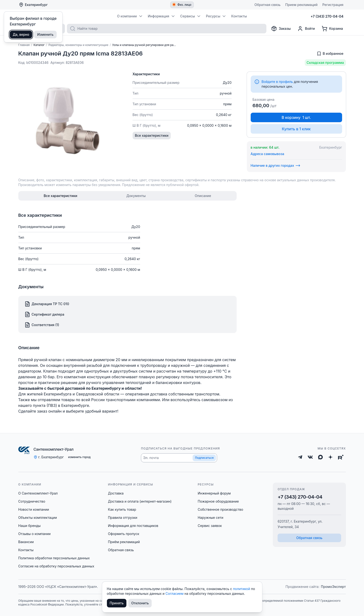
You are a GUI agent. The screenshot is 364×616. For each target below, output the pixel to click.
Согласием (175, 593)
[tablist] (127, 196)
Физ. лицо (182, 5)
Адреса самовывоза (267, 154)
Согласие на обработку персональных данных (56, 566)
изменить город (79, 457)
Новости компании (34, 509)
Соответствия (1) (42, 325)
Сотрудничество (32, 501)
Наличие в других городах (276, 166)
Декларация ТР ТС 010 (47, 304)
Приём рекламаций (124, 542)
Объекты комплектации (38, 518)
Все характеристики (152, 135)
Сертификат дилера (45, 314)
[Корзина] (332, 29)
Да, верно (21, 34)
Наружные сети (210, 518)
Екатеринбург (33, 5)
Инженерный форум (214, 493)
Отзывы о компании (35, 534)
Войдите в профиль (277, 82)
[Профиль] (306, 29)
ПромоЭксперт (333, 587)
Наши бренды (30, 526)
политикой (242, 589)
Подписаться (204, 458)
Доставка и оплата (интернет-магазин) (140, 501)
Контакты (26, 550)
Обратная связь (121, 550)
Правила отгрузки (122, 518)
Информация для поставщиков (133, 526)
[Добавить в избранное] (330, 54)
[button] (179, 458)
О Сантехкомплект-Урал (38, 493)
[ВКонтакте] (310, 457)
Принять (117, 603)
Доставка (116, 493)
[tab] (61, 196)
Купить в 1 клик (296, 129)
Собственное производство (220, 509)
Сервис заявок (210, 526)
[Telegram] (300, 457)
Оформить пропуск (123, 534)
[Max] (320, 457)
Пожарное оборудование (218, 501)
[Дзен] (330, 457)
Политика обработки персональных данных (54, 558)
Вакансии (26, 542)
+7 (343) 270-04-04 (300, 497)
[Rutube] (341, 457)
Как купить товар (122, 509)
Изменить (45, 34)
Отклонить (140, 603)
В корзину (296, 117)
